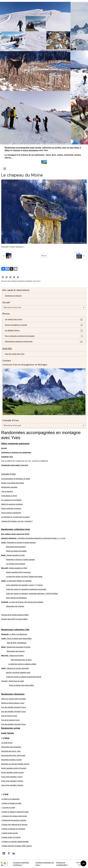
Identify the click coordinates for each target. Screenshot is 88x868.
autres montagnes (31, 150)
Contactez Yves (7, 457)
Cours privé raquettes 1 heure (12, 777)
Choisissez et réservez (13, 296)
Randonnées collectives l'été (15, 630)
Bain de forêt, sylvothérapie (17, 643)
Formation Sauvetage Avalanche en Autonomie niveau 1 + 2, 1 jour (33, 538)
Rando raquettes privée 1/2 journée (14, 768)
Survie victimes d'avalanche (11, 513)
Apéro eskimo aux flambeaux (16, 598)
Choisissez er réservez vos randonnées (16, 452)
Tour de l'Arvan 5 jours (9, 716)
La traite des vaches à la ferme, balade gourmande (24, 577)
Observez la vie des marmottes (15, 668)
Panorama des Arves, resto (11, 751)
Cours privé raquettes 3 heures (12, 785)
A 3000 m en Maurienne (14, 634)
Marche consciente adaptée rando (18, 673)
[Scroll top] (83, 863)
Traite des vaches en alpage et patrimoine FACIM (24, 677)
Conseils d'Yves (8, 474)
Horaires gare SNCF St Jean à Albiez (14, 619)
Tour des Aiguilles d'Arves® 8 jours (13, 724)
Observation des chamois (15, 606)
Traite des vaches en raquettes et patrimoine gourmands (26, 589)
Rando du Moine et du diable (16, 551)
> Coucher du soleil (8, 808)
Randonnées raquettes (9, 487)
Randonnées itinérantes (13, 694)
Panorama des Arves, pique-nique (13, 755)
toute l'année (7, 733)
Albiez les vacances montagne (12, 504)
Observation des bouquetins (16, 547)
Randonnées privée (11, 728)
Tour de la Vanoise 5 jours (10, 720)
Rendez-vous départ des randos (13, 483)
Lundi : (4, 542)
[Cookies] (5, 863)
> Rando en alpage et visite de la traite (15, 812)
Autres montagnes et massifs (44, 325)
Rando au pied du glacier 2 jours (13, 703)
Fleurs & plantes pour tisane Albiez (16, 638)
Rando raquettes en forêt (13, 555)
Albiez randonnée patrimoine (15, 444)
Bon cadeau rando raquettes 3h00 (15, 534)
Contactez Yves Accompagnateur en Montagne (25, 365)
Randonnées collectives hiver (16, 529)
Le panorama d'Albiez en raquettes (16, 581)
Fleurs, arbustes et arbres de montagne (44, 336)
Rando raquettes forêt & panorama (18, 572)
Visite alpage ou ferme (9, 496)
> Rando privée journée (10, 833)
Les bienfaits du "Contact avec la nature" (16, 517)
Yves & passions (7, 491)
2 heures (40, 585)
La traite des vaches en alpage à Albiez (22, 664)
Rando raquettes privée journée (12, 772)
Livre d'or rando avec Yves (15, 354)
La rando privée (7, 743)
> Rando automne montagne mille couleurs (16, 846)
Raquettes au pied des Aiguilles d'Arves (15, 764)
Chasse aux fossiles (12, 656)
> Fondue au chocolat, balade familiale (15, 842)
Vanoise (17, 150)
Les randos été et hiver (44, 319)
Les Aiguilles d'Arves (44, 330)
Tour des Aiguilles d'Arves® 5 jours (13, 712)
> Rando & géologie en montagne (13, 829)
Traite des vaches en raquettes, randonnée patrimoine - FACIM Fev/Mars (32, 594)
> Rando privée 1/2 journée (11, 837)
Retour (44, 256)
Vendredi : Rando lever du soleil (12, 681)
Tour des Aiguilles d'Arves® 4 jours (13, 707)
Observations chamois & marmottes (44, 341)
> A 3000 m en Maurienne (10, 799)
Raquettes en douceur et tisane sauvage (21, 542)
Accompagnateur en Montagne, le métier (16, 479)
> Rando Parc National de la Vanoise (14, 825)
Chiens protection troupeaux (11, 508)
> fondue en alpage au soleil (11, 803)
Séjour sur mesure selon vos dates (14, 699)
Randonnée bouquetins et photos (16, 647)
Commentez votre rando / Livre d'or (15, 465)
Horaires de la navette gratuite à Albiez (15, 615)
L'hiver (6, 738)
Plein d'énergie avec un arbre (21, 660)
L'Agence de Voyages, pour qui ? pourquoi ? (17, 521)
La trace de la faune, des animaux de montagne (22, 602)
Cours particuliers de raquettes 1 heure (20, 585)
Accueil (4, 448)
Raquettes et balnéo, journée (11, 760)
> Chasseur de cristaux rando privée (14, 816)
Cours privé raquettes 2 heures (12, 781)
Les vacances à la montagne (11, 500)
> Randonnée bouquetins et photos (14, 820)
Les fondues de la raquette (16, 564)
